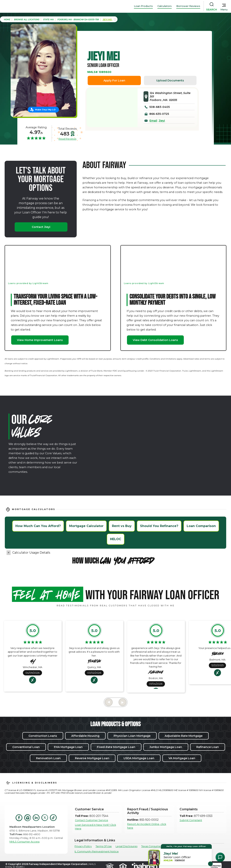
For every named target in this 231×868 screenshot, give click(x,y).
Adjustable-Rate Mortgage (184, 736)
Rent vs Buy (122, 526)
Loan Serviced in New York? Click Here (95, 827)
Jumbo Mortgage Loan (166, 747)
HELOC (116, 539)
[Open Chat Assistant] (220, 857)
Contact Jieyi (41, 227)
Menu (224, 10)
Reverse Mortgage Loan (92, 758)
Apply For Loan (114, 80)
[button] (181, 855)
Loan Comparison (201, 526)
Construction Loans (43, 736)
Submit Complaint (191, 820)
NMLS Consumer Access (24, 842)
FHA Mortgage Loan (68, 747)
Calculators (165, 6)
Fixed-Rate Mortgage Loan (116, 747)
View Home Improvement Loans (40, 340)
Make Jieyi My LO (45, 110)
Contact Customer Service (92, 820)
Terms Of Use (104, 846)
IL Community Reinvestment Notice (97, 852)
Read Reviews (67, 139)
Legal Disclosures (126, 846)
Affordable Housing (85, 736)
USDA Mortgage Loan (139, 758)
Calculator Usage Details (31, 553)
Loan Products (143, 6)
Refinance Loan (208, 747)
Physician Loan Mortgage (132, 736)
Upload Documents (170, 80)
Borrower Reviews (188, 6)
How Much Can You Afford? (38, 526)
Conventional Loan (26, 747)
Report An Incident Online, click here (147, 826)
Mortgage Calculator (86, 526)
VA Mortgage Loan (182, 758)
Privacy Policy (83, 846)
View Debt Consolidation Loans (155, 340)
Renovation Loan (48, 758)
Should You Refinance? (159, 526)
